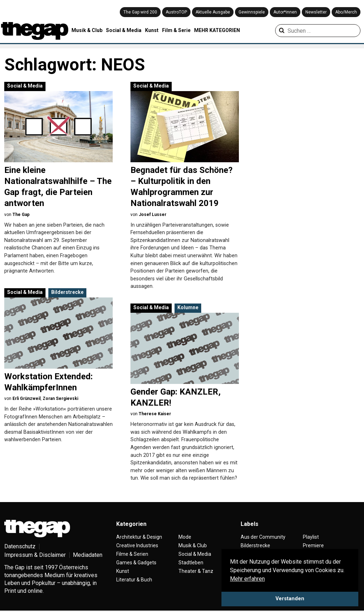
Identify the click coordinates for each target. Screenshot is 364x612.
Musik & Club (87, 30)
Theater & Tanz (196, 571)
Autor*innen (285, 12)
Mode (185, 537)
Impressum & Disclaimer (35, 555)
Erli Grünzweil (26, 399)
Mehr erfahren (247, 579)
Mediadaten (88, 555)
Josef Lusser (152, 215)
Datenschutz (20, 546)
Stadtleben (191, 563)
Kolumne (188, 307)
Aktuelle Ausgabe (213, 12)
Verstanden (290, 599)
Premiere (313, 545)
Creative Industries (137, 545)
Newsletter (316, 12)
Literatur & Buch (134, 580)
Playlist (311, 537)
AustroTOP (176, 12)
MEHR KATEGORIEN (217, 30)
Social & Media (124, 30)
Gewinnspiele (252, 12)
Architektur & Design (139, 537)
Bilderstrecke (67, 292)
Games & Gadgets (136, 563)
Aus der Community (263, 537)
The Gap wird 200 (140, 12)
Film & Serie (176, 30)
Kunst (152, 30)
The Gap (21, 215)
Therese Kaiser (155, 414)
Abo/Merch (346, 12)
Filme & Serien (132, 554)
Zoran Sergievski (60, 399)
